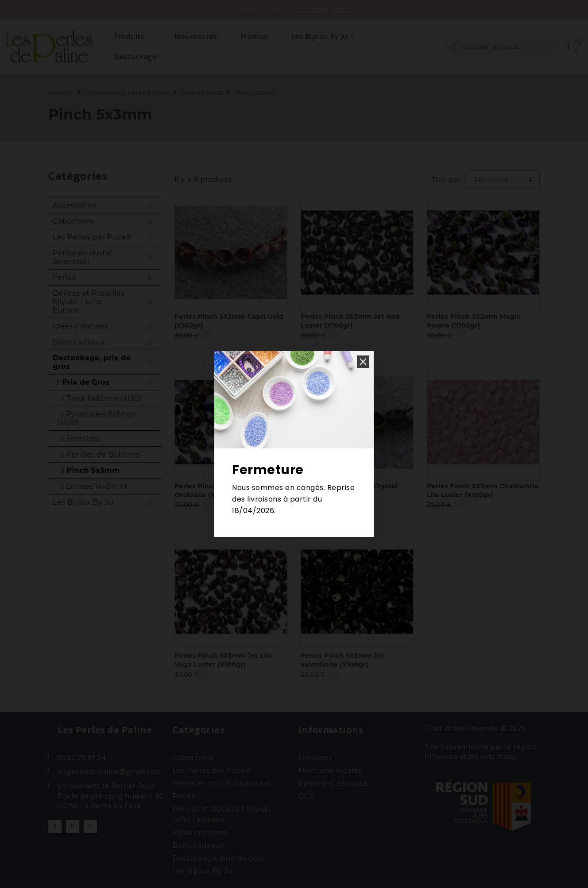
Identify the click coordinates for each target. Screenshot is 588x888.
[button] (363, 362)
